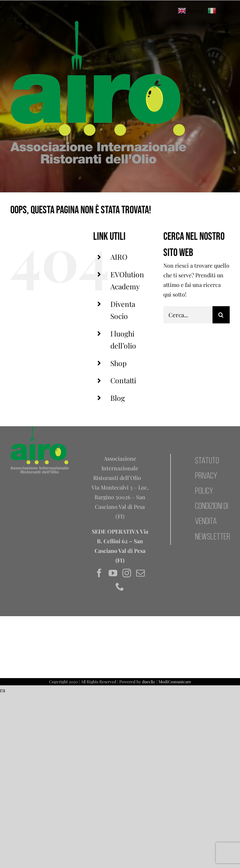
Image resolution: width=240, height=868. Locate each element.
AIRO (119, 257)
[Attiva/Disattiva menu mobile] (226, 25)
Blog (118, 398)
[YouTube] (113, 573)
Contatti (123, 380)
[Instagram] (127, 573)
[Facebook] (99, 573)
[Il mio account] (227, 33)
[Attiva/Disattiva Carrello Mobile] (212, 25)
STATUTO (207, 461)
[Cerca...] (188, 315)
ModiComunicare (175, 682)
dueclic (149, 682)
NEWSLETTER (212, 537)
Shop (118, 363)
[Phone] (120, 586)
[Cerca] (221, 315)
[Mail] (140, 573)
